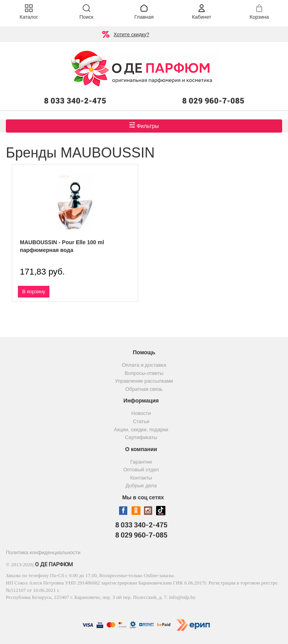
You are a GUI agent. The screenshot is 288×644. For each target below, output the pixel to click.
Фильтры (144, 125)
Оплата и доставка (144, 365)
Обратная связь (144, 389)
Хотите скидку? (132, 34)
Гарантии (141, 462)
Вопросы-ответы (144, 373)
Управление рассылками (144, 381)
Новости (141, 413)
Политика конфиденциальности (43, 552)
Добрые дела (141, 486)
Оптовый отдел (141, 470)
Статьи (141, 421)
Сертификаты (141, 437)
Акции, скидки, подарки (141, 430)
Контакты (141, 478)
